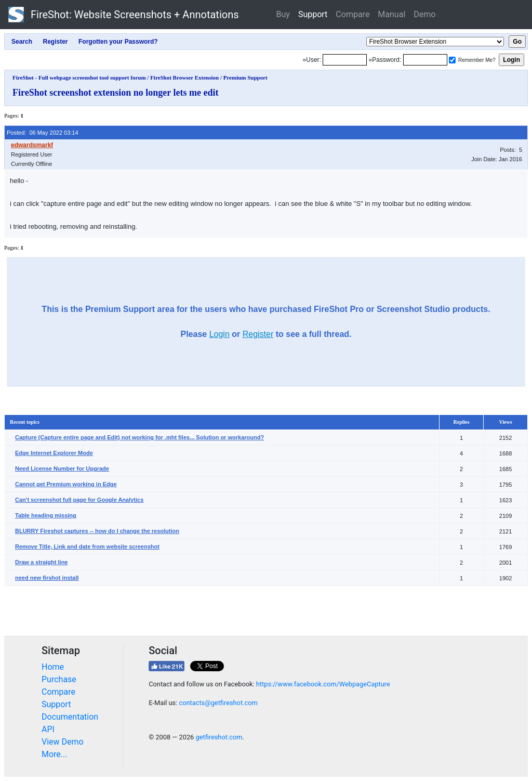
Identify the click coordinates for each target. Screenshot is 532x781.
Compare (353, 14)
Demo (424, 14)
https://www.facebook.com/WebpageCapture (323, 684)
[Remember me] (452, 60)
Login (220, 334)
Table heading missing (46, 515)
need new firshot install (47, 578)
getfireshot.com (219, 737)
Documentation (70, 717)
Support (313, 14)
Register (258, 334)
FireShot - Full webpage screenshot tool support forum (79, 77)
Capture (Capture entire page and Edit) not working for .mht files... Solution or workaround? (139, 437)
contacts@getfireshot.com (218, 703)
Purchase (59, 679)
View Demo (63, 742)
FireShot (124, 15)
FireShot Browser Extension (184, 77)
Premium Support (245, 77)
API (48, 729)
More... (55, 754)
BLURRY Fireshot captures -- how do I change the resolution (97, 531)
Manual (391, 14)
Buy (283, 14)
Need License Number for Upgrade (62, 468)
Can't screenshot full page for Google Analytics (79, 500)
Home (53, 667)
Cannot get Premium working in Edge (66, 484)
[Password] (425, 60)
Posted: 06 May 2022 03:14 (43, 133)
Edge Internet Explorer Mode (54, 453)
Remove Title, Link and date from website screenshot (87, 546)
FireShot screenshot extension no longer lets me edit (115, 93)
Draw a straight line (41, 562)
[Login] (345, 60)
